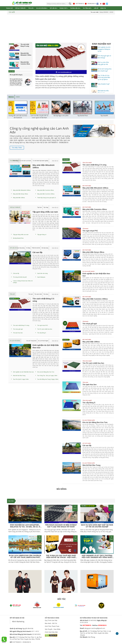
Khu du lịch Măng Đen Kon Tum (46, 372)
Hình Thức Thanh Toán (52, 626)
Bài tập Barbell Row (18, 238)
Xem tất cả (55, 161)
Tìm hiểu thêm (17, 148)
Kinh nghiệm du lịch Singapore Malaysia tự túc (104, 49)
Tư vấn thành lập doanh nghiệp (40, 161)
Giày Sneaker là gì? (104, 84)
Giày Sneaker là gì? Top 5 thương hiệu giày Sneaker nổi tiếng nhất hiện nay (97, 557)
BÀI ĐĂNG (62, 489)
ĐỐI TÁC (62, 599)
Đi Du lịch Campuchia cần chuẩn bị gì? (105, 70)
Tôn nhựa (46, 294)
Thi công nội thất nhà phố (20, 277)
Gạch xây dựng (21, 248)
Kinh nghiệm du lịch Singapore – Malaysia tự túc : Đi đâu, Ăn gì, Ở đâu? (25, 527)
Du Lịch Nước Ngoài (43, 341)
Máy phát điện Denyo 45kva (20, 194)
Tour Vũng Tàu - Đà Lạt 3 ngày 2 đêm (47, 376)
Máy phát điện (87, 186)
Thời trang (15, 161)
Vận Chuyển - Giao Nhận (53, 629)
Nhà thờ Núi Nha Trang (19, 376)
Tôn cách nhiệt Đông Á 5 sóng (21, 325)
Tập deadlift (104, 116)
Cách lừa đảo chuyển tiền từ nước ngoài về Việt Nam (39, 116)
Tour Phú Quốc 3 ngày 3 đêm (21, 379)
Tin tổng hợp (87, 8)
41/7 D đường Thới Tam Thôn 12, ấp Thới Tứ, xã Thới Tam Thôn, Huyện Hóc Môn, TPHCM (95, 633)
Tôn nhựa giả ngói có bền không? (104, 57)
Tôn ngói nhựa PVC (43, 325)
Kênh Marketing (18, 621)
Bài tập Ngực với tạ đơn (61, 116)
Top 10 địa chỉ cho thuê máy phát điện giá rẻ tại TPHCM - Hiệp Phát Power (61, 557)
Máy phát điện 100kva (19, 198)
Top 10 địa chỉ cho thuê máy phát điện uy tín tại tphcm (104, 77)
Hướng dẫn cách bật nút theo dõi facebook (18, 116)
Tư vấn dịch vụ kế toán (25, 161)
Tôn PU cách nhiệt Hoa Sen (45, 329)
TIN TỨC (11, 501)
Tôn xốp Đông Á (42, 333)
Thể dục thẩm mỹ (20, 8)
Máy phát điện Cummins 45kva (45, 190)
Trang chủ (9, 8)
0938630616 (90, 4)
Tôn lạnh (31, 294)
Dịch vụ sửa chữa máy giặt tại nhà (103, 63)
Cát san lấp (16, 273)
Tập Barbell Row (83, 116)
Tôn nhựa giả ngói (18, 329)
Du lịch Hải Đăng (42, 8)
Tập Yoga (46, 207)
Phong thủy (64, 8)
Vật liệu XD (54, 8)
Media (11, 97)
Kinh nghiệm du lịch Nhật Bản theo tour (23, 372)
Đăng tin (103, 8)
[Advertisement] (61, 29)
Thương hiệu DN (75, 8)
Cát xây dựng (45, 248)
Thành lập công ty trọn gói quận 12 (47, 198)
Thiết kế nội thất (36, 248)
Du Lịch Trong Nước (31, 341)
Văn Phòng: (92, 637)
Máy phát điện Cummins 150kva (46, 194)
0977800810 (78, 4)
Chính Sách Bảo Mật (51, 632)
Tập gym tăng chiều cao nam (21, 235)
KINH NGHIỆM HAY (102, 44)
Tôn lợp (31, 8)
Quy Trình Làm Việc (51, 620)
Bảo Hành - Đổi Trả (51, 623)
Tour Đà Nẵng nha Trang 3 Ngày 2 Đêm (48, 379)
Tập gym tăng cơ (42, 235)
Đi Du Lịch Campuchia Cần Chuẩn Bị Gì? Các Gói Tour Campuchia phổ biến (25, 557)
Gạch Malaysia (41, 277)
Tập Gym (39, 207)
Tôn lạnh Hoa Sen (18, 333)
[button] (112, 109)
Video (18, 97)
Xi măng (28, 248)
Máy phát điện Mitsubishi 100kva (22, 190)
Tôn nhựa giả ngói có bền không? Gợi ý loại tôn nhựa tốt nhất (61, 526)
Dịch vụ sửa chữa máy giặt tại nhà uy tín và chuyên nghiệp (97, 526)
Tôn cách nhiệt (38, 294)
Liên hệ (96, 8)
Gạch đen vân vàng (42, 273)
